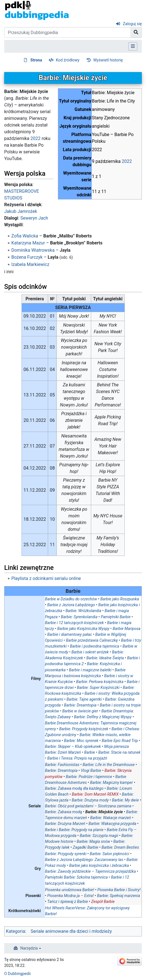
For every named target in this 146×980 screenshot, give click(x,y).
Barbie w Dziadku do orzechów (71, 599)
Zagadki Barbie (85, 847)
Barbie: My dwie (125, 800)
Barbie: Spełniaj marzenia (119, 896)
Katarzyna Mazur (28, 243)
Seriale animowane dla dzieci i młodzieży (71, 931)
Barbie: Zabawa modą (63, 812)
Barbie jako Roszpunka (120, 599)
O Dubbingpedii (17, 974)
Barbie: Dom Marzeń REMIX (95, 794)
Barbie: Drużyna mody (90, 800)
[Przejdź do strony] (136, 32)
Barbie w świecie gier (80, 711)
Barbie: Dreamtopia (80, 705)
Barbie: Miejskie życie (104, 812)
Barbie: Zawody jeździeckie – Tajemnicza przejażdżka (90, 871)
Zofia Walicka (25, 236)
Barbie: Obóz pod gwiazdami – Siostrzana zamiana (88, 806)
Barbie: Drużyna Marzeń (65, 824)
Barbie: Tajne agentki (84, 699)
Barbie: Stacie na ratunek (119, 752)
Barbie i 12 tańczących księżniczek (74, 623)
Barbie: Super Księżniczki (98, 688)
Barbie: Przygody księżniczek (84, 729)
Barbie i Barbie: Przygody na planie (74, 830)
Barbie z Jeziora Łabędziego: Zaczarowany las (84, 860)
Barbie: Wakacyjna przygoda (112, 824)
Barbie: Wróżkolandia (83, 611)
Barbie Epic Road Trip (120, 741)
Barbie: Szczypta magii (99, 836)
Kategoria (16, 931)
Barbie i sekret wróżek (90, 652)
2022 (127, 161)
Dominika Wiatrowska (33, 250)
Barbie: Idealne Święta (105, 658)
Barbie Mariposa (127, 629)
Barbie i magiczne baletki (90, 670)
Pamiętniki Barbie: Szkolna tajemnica (76, 877)
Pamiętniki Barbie (116, 617)
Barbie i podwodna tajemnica (95, 646)
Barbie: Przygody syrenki (66, 854)
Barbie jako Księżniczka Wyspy (83, 629)
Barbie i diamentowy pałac (70, 634)
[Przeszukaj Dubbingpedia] (67, 32)
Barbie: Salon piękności (109, 854)
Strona (36, 60)
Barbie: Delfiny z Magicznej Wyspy (103, 717)
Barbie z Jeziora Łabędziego (71, 605)
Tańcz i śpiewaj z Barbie (68, 901)
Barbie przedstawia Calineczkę (92, 640)
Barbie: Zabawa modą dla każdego (74, 788)
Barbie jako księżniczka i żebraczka (99, 865)
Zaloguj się (132, 24)
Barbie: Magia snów (93, 841)
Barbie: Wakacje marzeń (111, 818)
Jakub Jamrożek (21, 211)
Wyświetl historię (108, 60)
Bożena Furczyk (27, 257)
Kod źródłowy (68, 60)
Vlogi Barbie (91, 770)
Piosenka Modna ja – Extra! (70, 896)
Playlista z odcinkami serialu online (46, 578)
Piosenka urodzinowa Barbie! (70, 890)
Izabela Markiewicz (30, 264)
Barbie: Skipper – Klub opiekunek (73, 746)
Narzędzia (29, 948)
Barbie (90, 752)
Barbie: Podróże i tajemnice (89, 777)
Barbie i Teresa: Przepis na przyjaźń (77, 758)
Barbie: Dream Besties (120, 847)
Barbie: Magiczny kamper (111, 782)
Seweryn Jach (34, 218)
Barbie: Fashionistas (62, 765)
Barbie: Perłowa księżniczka (100, 682)
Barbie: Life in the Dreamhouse (109, 765)
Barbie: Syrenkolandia (79, 617)
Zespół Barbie (103, 901)
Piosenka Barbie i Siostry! (119, 890)
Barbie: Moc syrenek (81, 741)
